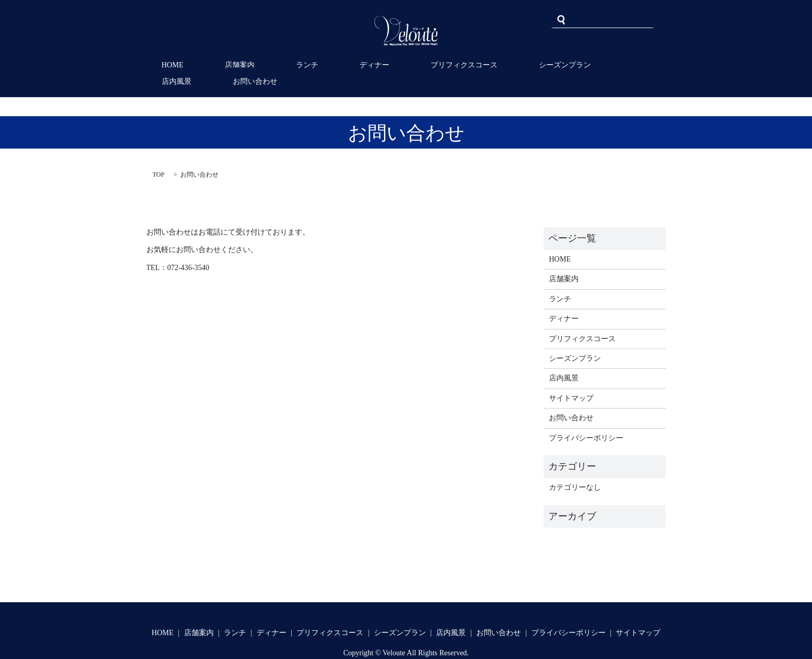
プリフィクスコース (409, 65)
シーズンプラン (496, 65)
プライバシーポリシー (586, 421)
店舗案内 (224, 65)
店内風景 (565, 65)
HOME (170, 65)
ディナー (333, 65)
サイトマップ (571, 381)
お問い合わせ (631, 65)
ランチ (278, 65)
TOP (159, 158)
